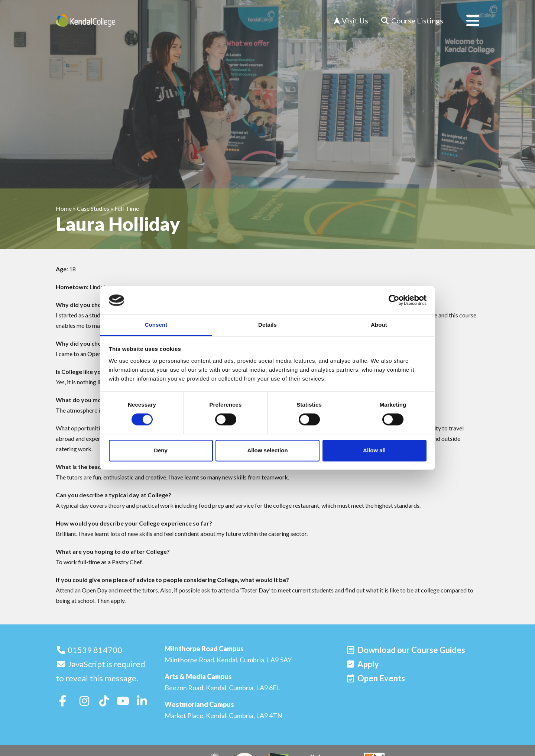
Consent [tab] (156, 325)
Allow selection (267, 450)
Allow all (374, 450)
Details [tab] (267, 325)
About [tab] (379, 325)
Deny (161, 450)
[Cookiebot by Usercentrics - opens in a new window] (394, 300)
